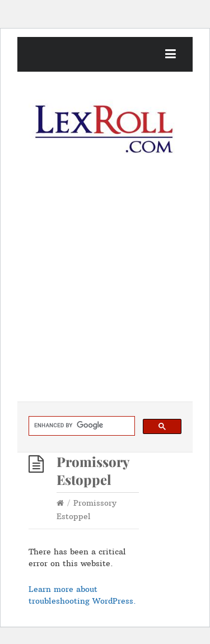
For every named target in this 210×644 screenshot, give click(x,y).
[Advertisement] (105, 291)
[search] (81, 426)
